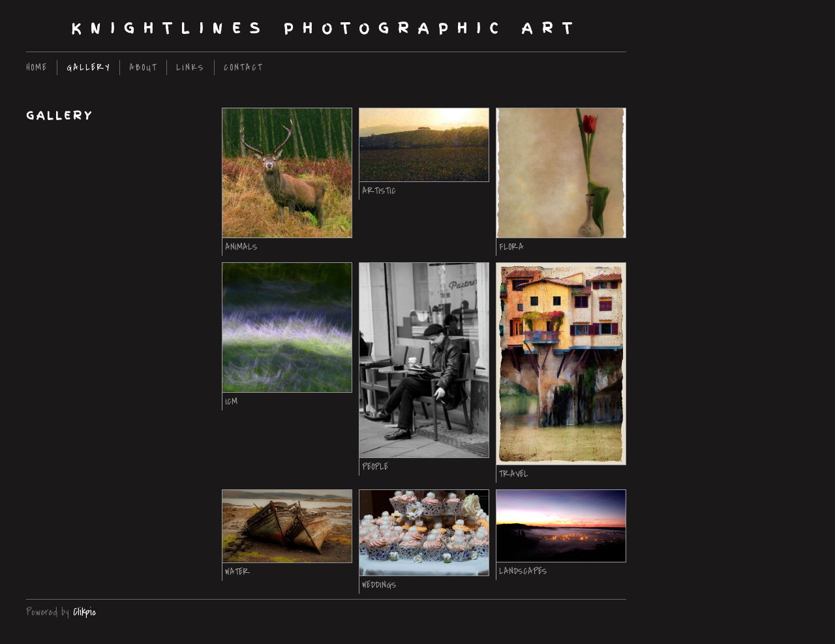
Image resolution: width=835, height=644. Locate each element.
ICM (231, 402)
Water (237, 572)
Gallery (88, 68)
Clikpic (84, 612)
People (375, 467)
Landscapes (523, 571)
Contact (243, 68)
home (37, 68)
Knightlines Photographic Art (326, 28)
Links (190, 68)
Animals (241, 247)
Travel (514, 474)
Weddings (379, 585)
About (143, 68)
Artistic (379, 191)
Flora (511, 247)
